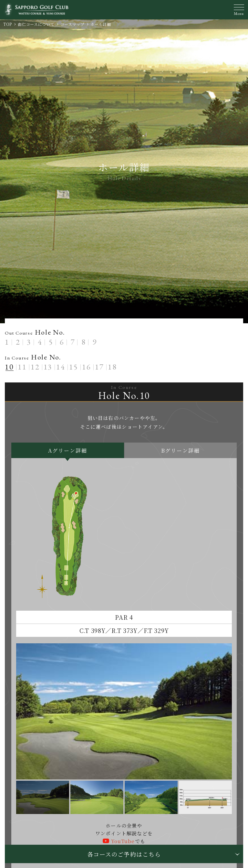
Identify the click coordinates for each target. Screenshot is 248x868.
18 (112, 367)
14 (61, 367)
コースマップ (72, 24)
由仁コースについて (36, 24)
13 (48, 367)
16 (87, 367)
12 (35, 367)
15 (74, 367)
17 (99, 367)
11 (22, 367)
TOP (8, 24)
